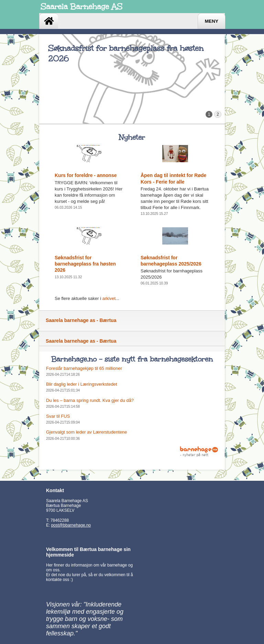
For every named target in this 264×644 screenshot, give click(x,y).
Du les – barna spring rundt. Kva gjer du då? (90, 400)
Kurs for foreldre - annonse (86, 175)
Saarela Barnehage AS (81, 7)
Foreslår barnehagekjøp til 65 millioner (84, 368)
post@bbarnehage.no (71, 525)
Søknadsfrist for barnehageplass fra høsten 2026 (85, 264)
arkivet (109, 298)
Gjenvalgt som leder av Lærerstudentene (87, 432)
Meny (212, 21)
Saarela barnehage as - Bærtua (81, 320)
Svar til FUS (58, 416)
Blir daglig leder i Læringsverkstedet (82, 384)
